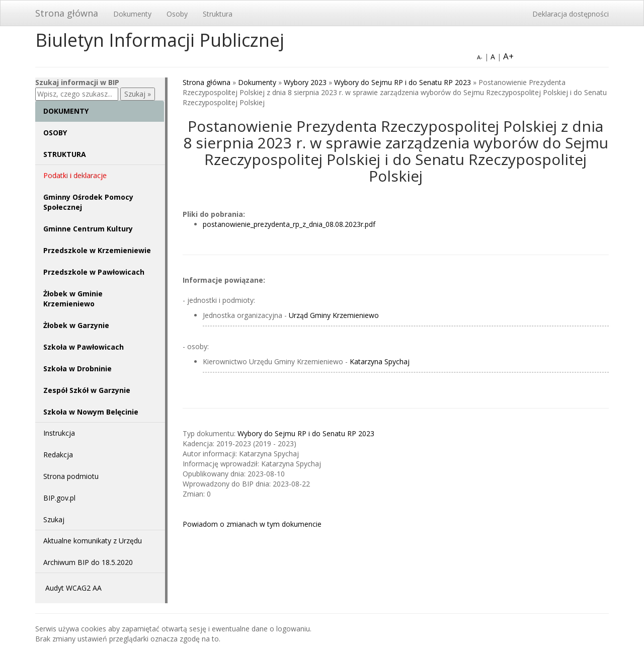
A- (480, 57)
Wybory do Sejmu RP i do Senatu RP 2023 (403, 82)
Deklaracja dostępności (571, 14)
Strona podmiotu (71, 476)
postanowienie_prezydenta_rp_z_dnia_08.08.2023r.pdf (289, 224)
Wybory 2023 (305, 82)
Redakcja (58, 455)
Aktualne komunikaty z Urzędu (93, 541)
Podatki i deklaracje (75, 175)
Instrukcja (59, 433)
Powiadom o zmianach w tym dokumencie (252, 524)
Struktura (218, 14)
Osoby (177, 14)
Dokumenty (132, 14)
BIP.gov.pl (59, 498)
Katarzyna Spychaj (380, 361)
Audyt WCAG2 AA (73, 588)
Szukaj (54, 519)
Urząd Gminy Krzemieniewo (334, 315)
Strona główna (67, 13)
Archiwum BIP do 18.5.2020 (88, 562)
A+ (508, 56)
